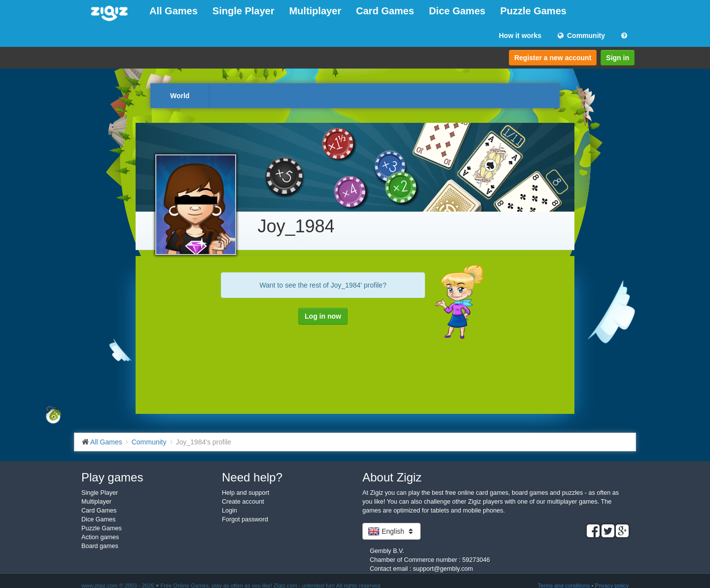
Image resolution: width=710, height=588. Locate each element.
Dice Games (457, 11)
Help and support (246, 493)
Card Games (385, 11)
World (180, 96)
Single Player (244, 11)
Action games (100, 537)
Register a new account (553, 58)
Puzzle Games (533, 11)
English (391, 531)
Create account (243, 502)
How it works (520, 36)
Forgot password (245, 519)
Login (230, 511)
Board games (100, 546)
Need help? (252, 477)
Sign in (618, 58)
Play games (112, 477)
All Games (174, 11)
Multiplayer (315, 11)
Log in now (323, 316)
